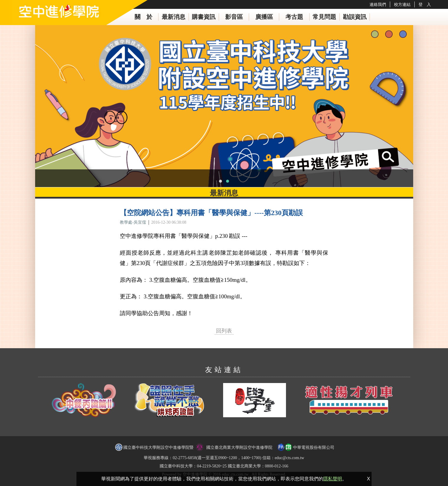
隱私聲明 (333, 479)
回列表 (224, 331)
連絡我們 (378, 4)
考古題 (294, 17)
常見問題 (324, 17)
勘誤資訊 (355, 17)
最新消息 (174, 17)
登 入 (425, 4)
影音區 (234, 17)
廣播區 (264, 17)
